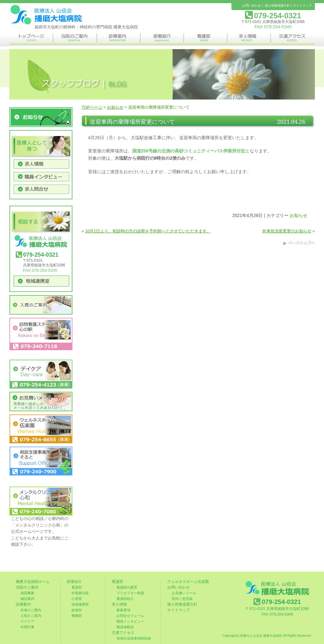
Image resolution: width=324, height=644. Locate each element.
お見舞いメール (184, 593)
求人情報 (119, 604)
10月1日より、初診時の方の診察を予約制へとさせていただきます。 (148, 231)
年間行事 (27, 627)
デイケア (27, 621)
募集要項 (123, 610)
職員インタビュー (130, 621)
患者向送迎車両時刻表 (134, 638)
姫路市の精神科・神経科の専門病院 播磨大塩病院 (46, 15)
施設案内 (27, 599)
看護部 (77, 587)
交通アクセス (123, 633)
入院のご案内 (31, 616)
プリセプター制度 (130, 593)
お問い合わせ (252, 6)
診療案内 (23, 604)
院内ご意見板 (182, 599)
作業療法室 (80, 593)
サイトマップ (302, 6)
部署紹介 (74, 582)
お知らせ (115, 107)
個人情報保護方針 (277, 6)
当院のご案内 (27, 587)
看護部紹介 (125, 599)
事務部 (77, 616)
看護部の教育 (127, 587)
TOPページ (92, 107)
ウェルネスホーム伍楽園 (188, 582)
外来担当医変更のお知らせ (287, 231)
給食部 (77, 610)
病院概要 (27, 593)
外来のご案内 (31, 610)
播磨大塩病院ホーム (33, 582)
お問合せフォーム (130, 616)
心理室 (77, 599)
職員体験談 (125, 627)
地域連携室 (80, 604)
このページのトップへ (299, 243)
